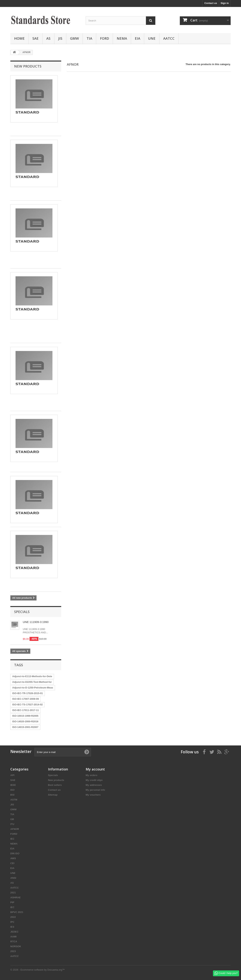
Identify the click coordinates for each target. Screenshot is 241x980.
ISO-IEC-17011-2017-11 (26, 710)
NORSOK (16, 946)
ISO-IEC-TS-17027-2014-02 (27, 705)
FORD (104, 38)
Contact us (211, 3)
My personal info (95, 790)
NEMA (122, 38)
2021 (13, 893)
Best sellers (55, 785)
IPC (12, 922)
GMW (74, 38)
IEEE (13, 785)
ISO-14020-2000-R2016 (25, 721)
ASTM (14, 800)
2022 (13, 917)
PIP (12, 902)
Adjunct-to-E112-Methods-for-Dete (32, 676)
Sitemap (53, 795)
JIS (60, 38)
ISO (12, 790)
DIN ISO (15, 854)
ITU (12, 824)
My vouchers (93, 795)
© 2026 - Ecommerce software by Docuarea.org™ (37, 970)
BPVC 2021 (17, 912)
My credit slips (94, 780)
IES (12, 927)
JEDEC (14, 932)
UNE (152, 38)
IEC (12, 839)
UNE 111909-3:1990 (36, 622)
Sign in (225, 3)
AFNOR (15, 829)
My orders (92, 775)
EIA (138, 38)
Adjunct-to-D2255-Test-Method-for (32, 682)
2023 (13, 951)
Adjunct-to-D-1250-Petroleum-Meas (33, 688)
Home (19, 38)
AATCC (169, 38)
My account (95, 769)
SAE (35, 38)
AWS (13, 858)
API (12, 775)
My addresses (94, 785)
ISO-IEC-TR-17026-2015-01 (28, 693)
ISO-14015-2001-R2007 (25, 727)
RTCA (14, 942)
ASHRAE (16, 898)
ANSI (13, 878)
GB (12, 819)
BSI (12, 795)
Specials (22, 612)
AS (48, 38)
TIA (89, 38)
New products (28, 66)
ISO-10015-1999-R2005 (25, 716)
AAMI (13, 937)
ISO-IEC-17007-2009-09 (26, 699)
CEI (12, 863)
